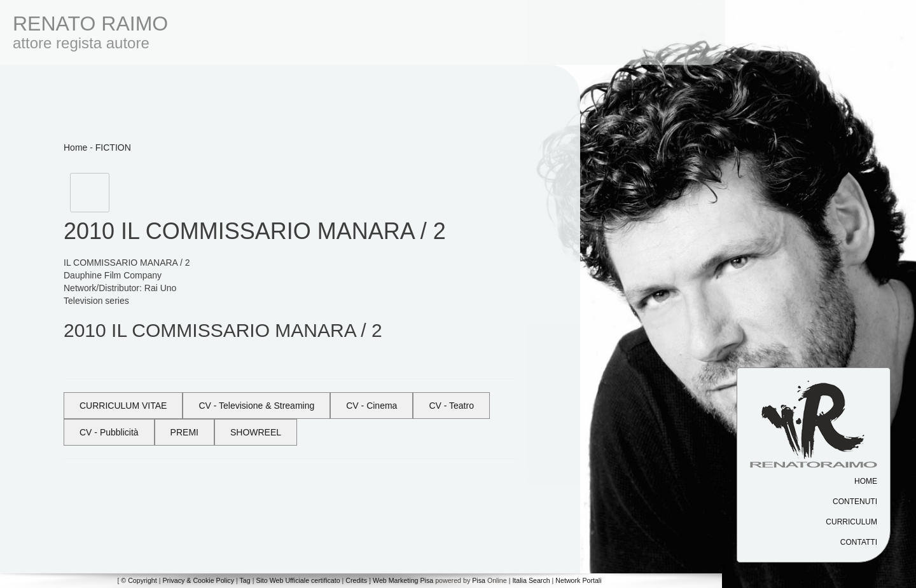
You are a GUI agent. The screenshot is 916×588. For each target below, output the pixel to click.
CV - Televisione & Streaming (256, 406)
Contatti (859, 542)
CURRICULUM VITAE (123, 406)
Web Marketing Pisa (403, 580)
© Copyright (139, 580)
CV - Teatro (451, 406)
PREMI (184, 432)
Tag (245, 580)
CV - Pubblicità (109, 432)
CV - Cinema (371, 406)
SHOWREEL (256, 432)
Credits (356, 580)
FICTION (113, 147)
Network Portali (578, 580)
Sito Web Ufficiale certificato (298, 580)
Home (866, 481)
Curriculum (851, 522)
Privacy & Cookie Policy (198, 580)
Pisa (479, 580)
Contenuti (855, 502)
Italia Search (531, 580)
